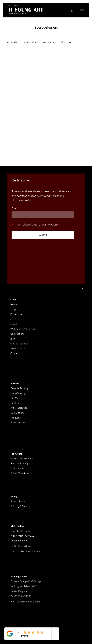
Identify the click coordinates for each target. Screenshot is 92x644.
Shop (13, 309)
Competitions (17, 334)
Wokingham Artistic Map (23, 329)
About (14, 324)
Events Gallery (18, 422)
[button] (72, 10)
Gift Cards (16, 398)
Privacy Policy (18, 501)
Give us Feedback (19, 343)
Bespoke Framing (20, 388)
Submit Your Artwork (22, 473)
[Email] (42, 215)
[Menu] (81, 10)
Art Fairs (49, 42)
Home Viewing (18, 393)
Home (14, 304)
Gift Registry (17, 403)
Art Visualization (19, 408)
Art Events (16, 418)
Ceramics (30, 42)
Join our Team (18, 348)
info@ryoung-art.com (28, 601)
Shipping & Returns (20, 506)
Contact (15, 353)
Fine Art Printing (19, 463)
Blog (13, 339)
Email (15, 208)
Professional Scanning (22, 458)
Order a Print (18, 468)
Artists (14, 319)
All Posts (12, 42)
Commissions (17, 413)
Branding (67, 42)
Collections (16, 314)
